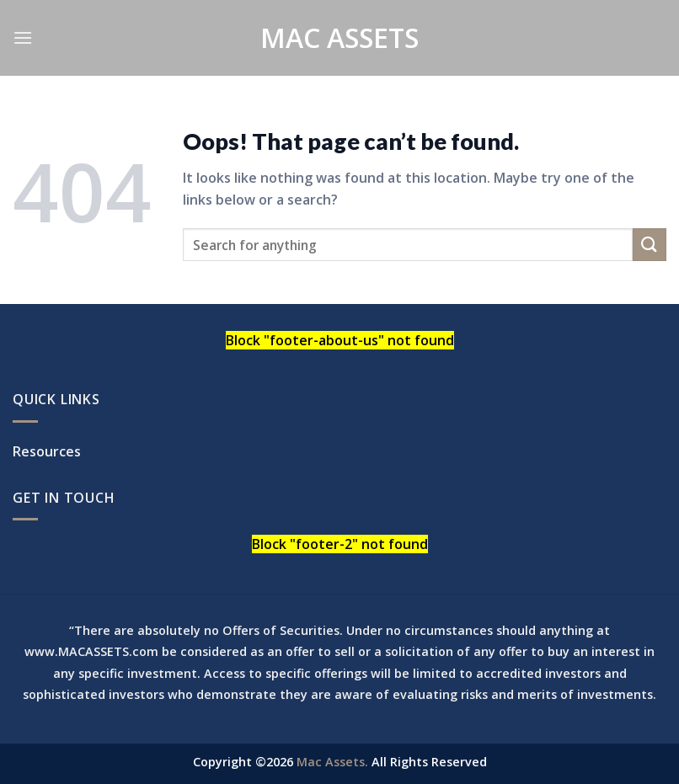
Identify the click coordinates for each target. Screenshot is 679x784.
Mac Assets (339, 38)
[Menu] (23, 37)
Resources (47, 451)
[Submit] (650, 245)
